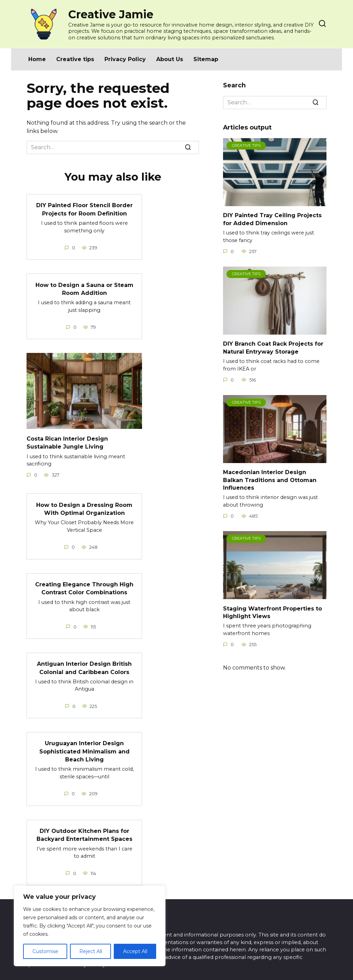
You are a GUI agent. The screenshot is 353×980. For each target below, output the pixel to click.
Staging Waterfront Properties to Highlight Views (273, 612)
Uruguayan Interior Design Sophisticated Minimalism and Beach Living (84, 747)
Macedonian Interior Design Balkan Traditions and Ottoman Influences (270, 480)
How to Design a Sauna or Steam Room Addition (84, 287)
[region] (90, 926)
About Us (170, 59)
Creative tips (75, 59)
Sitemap (206, 59)
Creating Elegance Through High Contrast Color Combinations (84, 585)
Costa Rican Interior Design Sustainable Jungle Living (67, 440)
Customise (45, 951)
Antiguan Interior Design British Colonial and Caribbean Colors (84, 664)
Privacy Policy (125, 59)
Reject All (91, 951)
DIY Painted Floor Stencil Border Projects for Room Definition (84, 209)
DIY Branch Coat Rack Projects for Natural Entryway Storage (273, 348)
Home (37, 59)
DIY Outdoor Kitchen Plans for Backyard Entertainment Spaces (84, 829)
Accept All (135, 951)
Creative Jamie (111, 14)
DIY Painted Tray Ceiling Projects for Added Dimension (272, 219)
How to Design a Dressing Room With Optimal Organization (84, 506)
